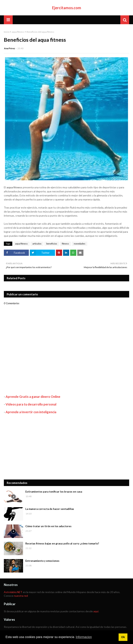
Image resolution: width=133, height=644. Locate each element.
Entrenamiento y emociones (42, 561)
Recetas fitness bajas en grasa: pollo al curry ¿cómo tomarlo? (62, 543)
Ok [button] (123, 637)
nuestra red (21, 596)
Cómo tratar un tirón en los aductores (48, 526)
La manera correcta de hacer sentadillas (50, 509)
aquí (96, 611)
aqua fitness (18, 32)
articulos (37, 244)
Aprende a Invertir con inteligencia (31, 412)
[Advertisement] (66, 447)
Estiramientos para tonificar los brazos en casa (54, 492)
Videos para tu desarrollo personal (31, 404)
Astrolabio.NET (13, 592)
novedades (80, 244)
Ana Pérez (10, 48)
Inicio (7, 32)
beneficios (52, 244)
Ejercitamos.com (67, 8)
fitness (65, 244)
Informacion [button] (84, 637)
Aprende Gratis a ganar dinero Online (33, 397)
